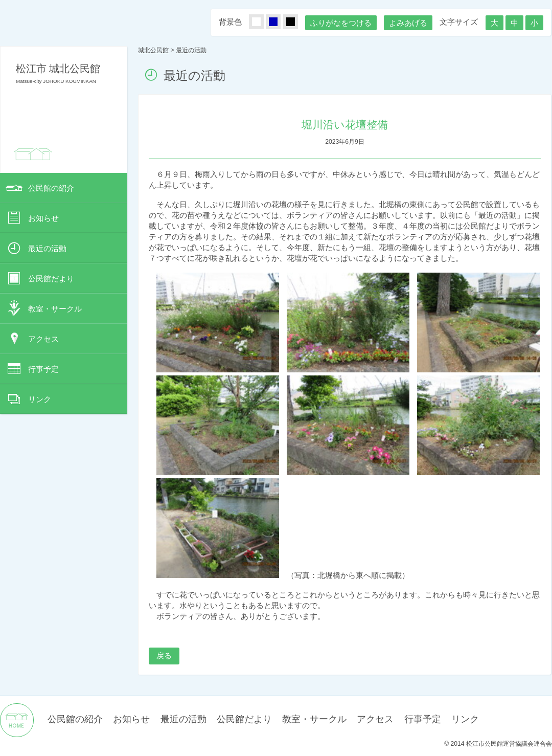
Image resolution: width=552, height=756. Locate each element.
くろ (296, 22)
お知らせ (43, 218)
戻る (164, 655)
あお (279, 22)
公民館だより (51, 279)
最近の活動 (47, 248)
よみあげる (408, 23)
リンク (40, 399)
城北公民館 (153, 50)
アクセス (43, 339)
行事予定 (43, 369)
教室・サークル (55, 309)
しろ (262, 22)
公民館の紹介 (51, 188)
